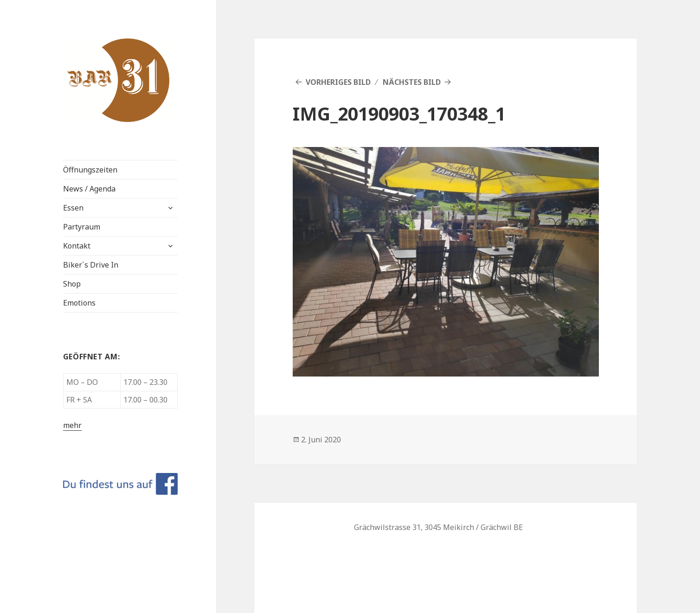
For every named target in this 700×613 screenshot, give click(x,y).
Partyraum (82, 227)
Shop (72, 284)
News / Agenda (89, 189)
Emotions (79, 303)
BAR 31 (84, 46)
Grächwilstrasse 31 (387, 527)
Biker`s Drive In (91, 265)
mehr (72, 425)
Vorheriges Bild (338, 82)
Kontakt (77, 246)
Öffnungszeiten (90, 170)
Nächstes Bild (412, 82)
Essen (73, 208)
